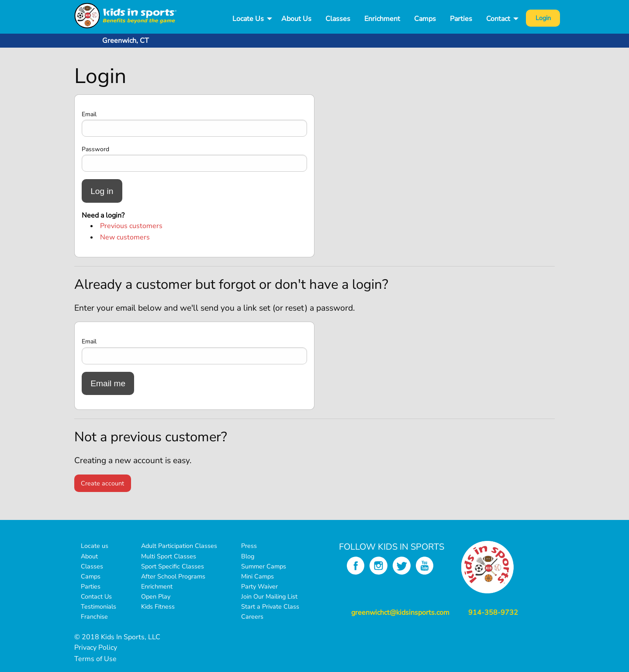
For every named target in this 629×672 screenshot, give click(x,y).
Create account (102, 483)
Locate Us (248, 19)
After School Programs (173, 576)
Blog (248, 556)
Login (543, 18)
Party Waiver (259, 586)
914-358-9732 (493, 613)
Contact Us (96, 596)
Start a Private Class (270, 606)
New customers (125, 237)
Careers (252, 617)
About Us (296, 19)
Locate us (95, 546)
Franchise (94, 617)
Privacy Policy (96, 648)
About (89, 556)
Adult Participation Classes (179, 546)
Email (89, 114)
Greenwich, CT (126, 41)
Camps (425, 19)
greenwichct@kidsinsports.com (400, 613)
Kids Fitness (158, 606)
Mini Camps (257, 576)
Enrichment (382, 19)
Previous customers (131, 226)
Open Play (156, 596)
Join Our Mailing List (269, 596)
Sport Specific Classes (173, 566)
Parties (461, 19)
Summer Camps (264, 566)
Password (95, 149)
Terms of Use (95, 659)
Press (249, 546)
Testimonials (98, 606)
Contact (498, 19)
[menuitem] (250, 19)
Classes (338, 19)
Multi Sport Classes (169, 556)
